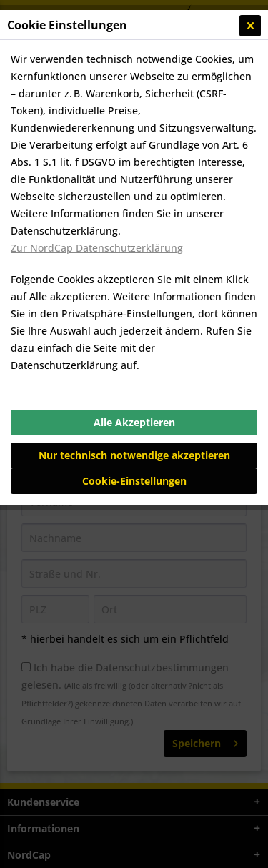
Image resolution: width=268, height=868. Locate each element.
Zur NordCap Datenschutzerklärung (97, 248)
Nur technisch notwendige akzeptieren (134, 455)
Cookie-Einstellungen (134, 481)
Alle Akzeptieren (134, 422)
